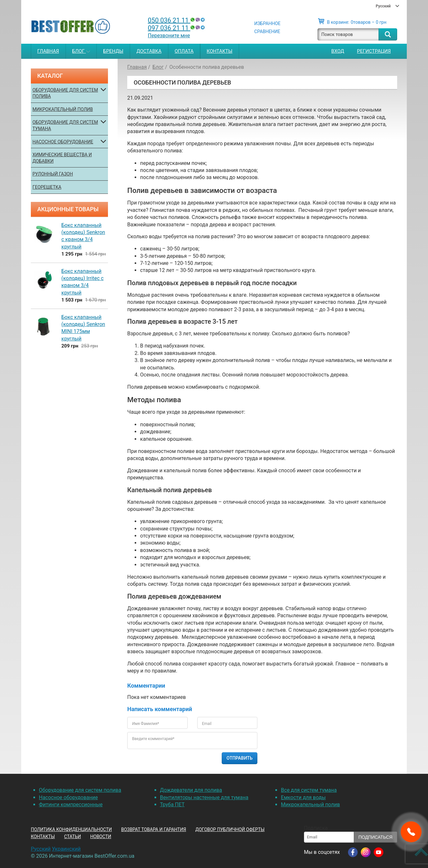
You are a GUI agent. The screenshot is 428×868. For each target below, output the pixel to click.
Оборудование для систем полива (65, 93)
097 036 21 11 (177, 28)
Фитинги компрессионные (71, 805)
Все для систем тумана (309, 790)
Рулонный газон (53, 174)
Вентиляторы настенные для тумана (204, 797)
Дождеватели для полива (191, 790)
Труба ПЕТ (172, 805)
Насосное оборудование (63, 142)
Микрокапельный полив (63, 109)
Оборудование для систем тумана (65, 125)
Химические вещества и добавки (62, 158)
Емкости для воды (303, 797)
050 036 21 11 (177, 20)
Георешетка (47, 187)
